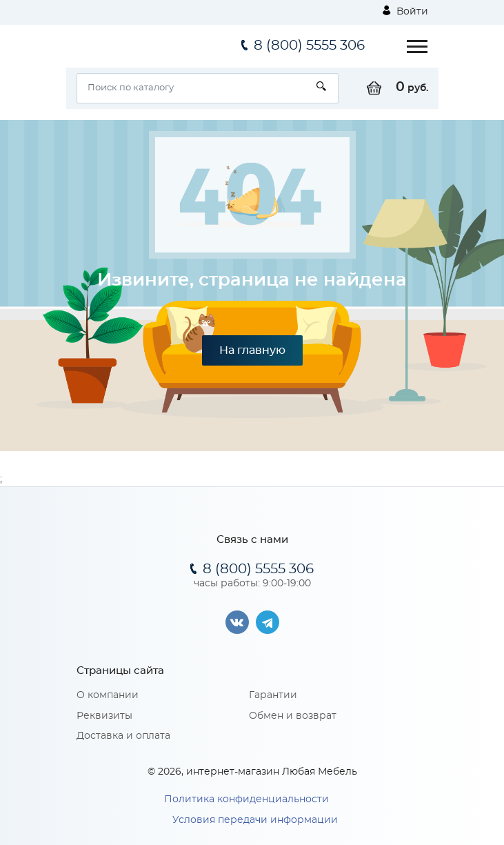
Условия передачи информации (255, 820)
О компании (108, 695)
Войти (405, 11)
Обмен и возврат (293, 716)
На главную (252, 350)
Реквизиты (104, 716)
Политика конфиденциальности (246, 799)
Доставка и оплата (123, 736)
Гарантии (273, 695)
